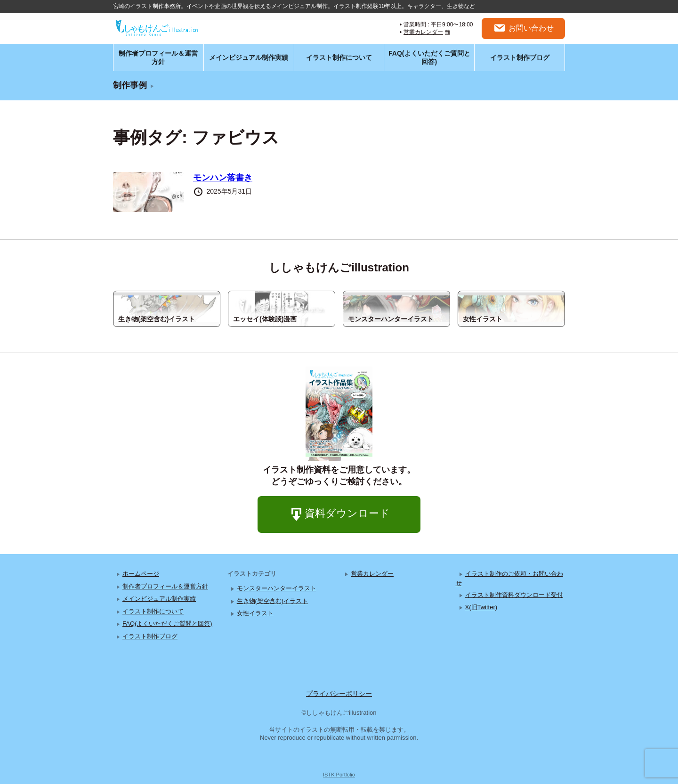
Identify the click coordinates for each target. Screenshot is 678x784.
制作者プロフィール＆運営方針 (158, 57)
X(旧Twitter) (481, 607)
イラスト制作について (339, 57)
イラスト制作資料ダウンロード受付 (514, 595)
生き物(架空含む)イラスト (273, 601)
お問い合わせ (523, 28)
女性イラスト (255, 613)
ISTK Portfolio (339, 775)
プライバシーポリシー (339, 694)
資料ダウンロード (339, 515)
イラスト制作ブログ (520, 57)
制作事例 (130, 85)
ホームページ (141, 574)
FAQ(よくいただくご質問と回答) (429, 57)
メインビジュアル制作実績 (249, 57)
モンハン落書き (223, 178)
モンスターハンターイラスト (277, 588)
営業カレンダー (423, 32)
